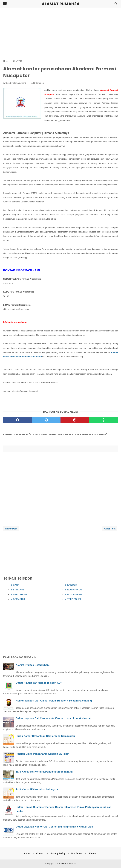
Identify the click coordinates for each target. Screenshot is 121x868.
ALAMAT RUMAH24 (60, 4)
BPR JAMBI (19, 590)
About (27, 853)
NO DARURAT (75, 590)
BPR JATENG (20, 594)
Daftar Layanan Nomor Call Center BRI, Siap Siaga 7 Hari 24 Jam (54, 827)
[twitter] (46, 420)
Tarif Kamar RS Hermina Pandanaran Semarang (44, 772)
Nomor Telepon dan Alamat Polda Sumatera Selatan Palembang (54, 701)
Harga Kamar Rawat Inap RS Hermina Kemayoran (45, 736)
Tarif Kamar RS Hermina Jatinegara (37, 789)
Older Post (110, 529)
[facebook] (17, 420)
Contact (40, 853)
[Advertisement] (60, 33)
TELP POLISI (74, 599)
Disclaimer (77, 853)
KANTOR (72, 585)
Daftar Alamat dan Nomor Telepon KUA (39, 683)
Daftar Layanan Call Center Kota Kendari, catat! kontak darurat (53, 718)
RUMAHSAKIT (75, 594)
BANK (16, 585)
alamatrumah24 (20, 83)
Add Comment (38, 83)
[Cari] (116, 4)
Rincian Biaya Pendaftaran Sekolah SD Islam (43, 754)
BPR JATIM (19, 599)
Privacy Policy (58, 853)
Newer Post (11, 529)
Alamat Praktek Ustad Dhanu (33, 665)
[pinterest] (75, 420)
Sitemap (93, 853)
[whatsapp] (104, 420)
